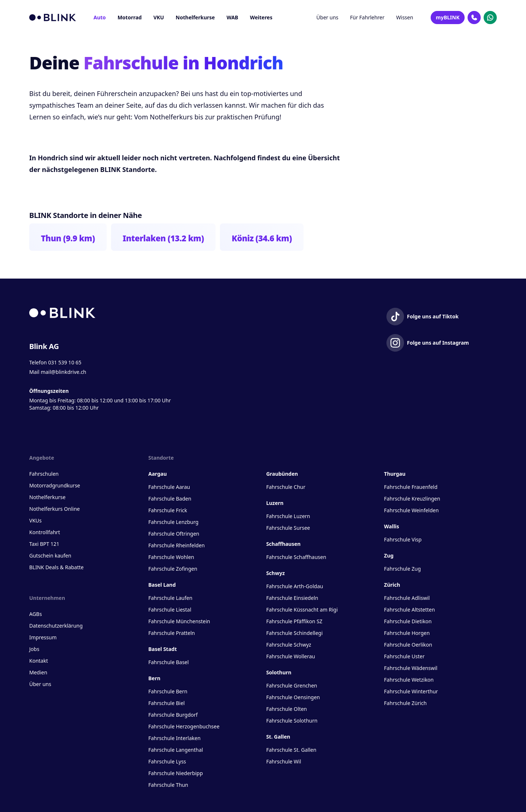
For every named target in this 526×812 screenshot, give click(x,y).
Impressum (43, 637)
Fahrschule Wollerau (291, 656)
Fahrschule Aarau (169, 487)
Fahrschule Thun (168, 785)
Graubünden (282, 474)
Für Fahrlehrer (367, 17)
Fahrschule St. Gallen (291, 750)
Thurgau (395, 474)
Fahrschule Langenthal (176, 750)
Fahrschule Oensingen (293, 697)
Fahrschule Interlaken (174, 738)
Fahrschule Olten (287, 709)
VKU (159, 17)
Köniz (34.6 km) (262, 238)
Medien (38, 672)
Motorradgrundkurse (55, 485)
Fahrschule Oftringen (174, 534)
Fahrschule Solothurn (292, 721)
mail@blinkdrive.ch (63, 372)
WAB (232, 17)
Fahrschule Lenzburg (173, 522)
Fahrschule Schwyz (289, 645)
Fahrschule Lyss (167, 761)
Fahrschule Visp (403, 539)
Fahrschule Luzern (288, 516)
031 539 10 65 (65, 362)
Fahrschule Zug (402, 569)
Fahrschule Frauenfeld (411, 487)
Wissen (405, 17)
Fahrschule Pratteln (172, 633)
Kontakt (39, 661)
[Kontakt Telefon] (474, 18)
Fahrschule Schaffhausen (296, 557)
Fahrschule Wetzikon (409, 680)
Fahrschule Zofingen (173, 569)
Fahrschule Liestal (170, 610)
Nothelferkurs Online (54, 509)
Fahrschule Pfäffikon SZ (294, 621)
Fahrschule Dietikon (408, 621)
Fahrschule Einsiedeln (292, 598)
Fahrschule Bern (168, 691)
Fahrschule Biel (167, 703)
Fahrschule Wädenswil (411, 668)
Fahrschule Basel (169, 662)
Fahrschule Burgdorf (173, 715)
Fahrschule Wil (284, 761)
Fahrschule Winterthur (411, 691)
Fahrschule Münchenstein (179, 621)
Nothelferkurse (195, 17)
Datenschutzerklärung (56, 626)
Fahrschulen (44, 474)
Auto (100, 17)
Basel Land (162, 585)
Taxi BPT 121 (44, 544)
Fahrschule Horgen (407, 633)
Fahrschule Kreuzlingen (412, 499)
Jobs (34, 649)
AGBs (36, 614)
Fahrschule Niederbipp (176, 773)
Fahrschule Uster (404, 656)
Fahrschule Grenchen (292, 685)
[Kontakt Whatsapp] (490, 18)
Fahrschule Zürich (405, 703)
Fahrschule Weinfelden (411, 510)
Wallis (391, 526)
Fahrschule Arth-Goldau (295, 586)
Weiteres (261, 17)
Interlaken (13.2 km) (163, 238)
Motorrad (130, 17)
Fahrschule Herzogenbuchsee (184, 726)
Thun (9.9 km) (68, 238)
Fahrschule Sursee (288, 528)
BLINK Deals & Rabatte (56, 567)
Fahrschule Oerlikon (408, 645)
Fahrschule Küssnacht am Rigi (302, 610)
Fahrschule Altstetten (409, 610)
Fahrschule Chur (286, 487)
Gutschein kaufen (50, 556)
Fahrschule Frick (168, 510)
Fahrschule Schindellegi (295, 633)
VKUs (35, 520)
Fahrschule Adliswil (407, 598)
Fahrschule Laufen (170, 598)
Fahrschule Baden (170, 499)
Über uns (327, 17)
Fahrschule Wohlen (171, 557)
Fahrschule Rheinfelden (176, 545)
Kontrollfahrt (45, 532)
